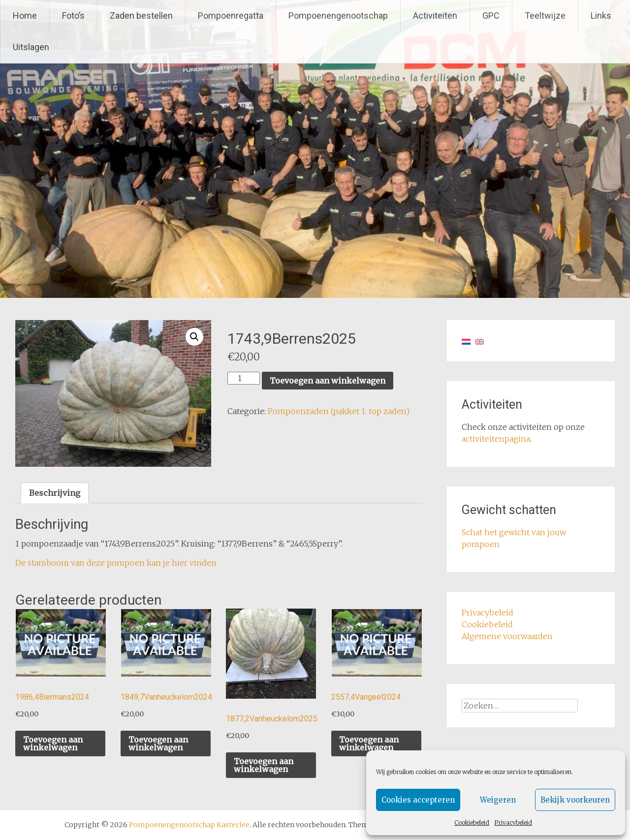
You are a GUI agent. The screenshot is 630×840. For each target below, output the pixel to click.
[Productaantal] (244, 378)
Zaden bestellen (141, 16)
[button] (194, 337)
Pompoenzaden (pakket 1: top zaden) (339, 411)
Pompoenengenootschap (338, 16)
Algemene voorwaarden (507, 636)
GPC (491, 16)
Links (601, 16)
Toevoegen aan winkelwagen (328, 381)
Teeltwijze (545, 16)
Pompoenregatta (231, 16)
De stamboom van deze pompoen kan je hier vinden (116, 563)
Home (25, 16)
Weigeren (498, 800)
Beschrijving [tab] (55, 493)
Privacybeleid (513, 823)
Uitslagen (31, 47)
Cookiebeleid (472, 823)
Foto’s (73, 16)
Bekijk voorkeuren (575, 800)
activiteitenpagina (496, 439)
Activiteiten (435, 16)
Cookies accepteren (418, 800)
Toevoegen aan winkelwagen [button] (53, 743)
